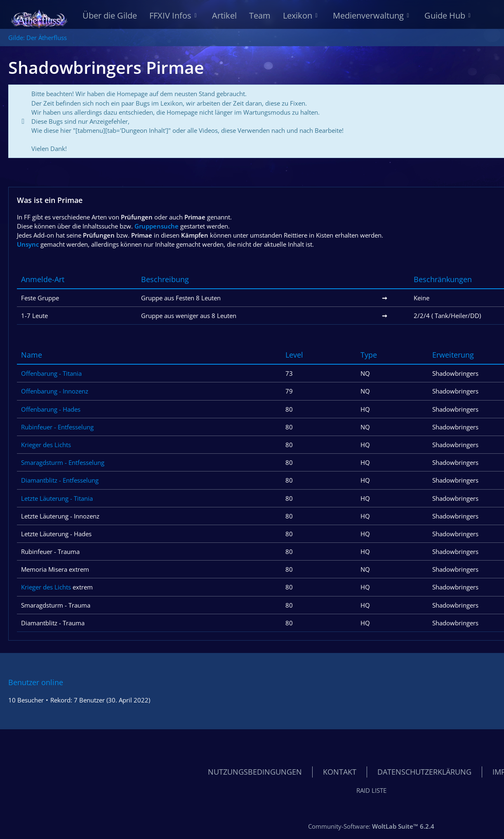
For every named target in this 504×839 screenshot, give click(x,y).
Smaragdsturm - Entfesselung (63, 462)
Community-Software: (371, 826)
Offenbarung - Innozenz (55, 391)
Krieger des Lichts (46, 445)
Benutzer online (36, 682)
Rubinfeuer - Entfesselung (57, 427)
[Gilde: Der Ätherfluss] (39, 16)
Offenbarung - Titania (51, 373)
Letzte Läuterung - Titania (57, 498)
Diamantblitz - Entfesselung (60, 481)
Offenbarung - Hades (51, 409)
